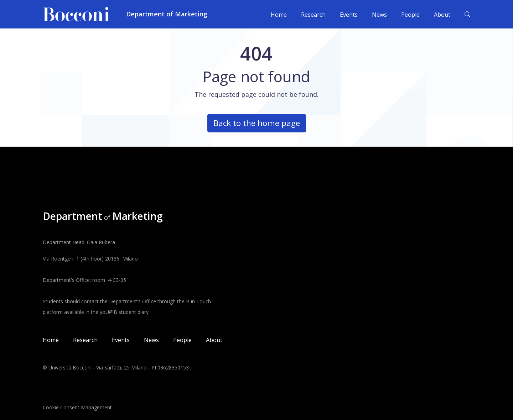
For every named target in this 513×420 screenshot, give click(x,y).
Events (349, 15)
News (379, 15)
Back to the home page (257, 123)
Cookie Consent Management (77, 407)
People (410, 15)
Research (313, 15)
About (442, 15)
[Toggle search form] (467, 14)
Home (279, 15)
